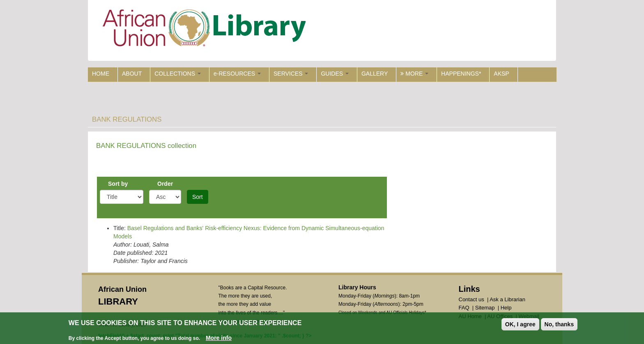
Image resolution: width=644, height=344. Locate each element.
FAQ (464, 308)
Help (506, 308)
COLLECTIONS (178, 74)
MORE (414, 74)
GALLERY (375, 74)
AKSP (501, 74)
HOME (101, 74)
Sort (198, 197)
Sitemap (485, 308)
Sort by (118, 184)
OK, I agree (520, 325)
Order (165, 184)
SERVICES (291, 74)
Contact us (471, 299)
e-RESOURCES (237, 74)
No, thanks (559, 325)
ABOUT (132, 74)
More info (219, 339)
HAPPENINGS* (461, 74)
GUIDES (335, 74)
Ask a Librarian (507, 299)
